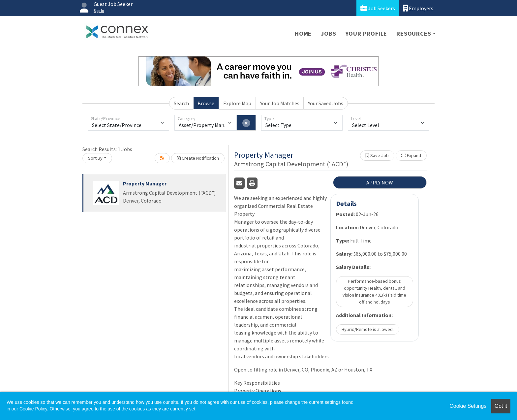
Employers (418, 8)
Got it (501, 406)
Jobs (328, 33)
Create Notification (198, 158)
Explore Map (237, 103)
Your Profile (366, 33)
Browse (206, 103)
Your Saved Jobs (326, 103)
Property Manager (145, 183)
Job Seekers (378, 8)
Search (181, 103)
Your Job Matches (280, 103)
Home (303, 33)
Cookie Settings (468, 406)
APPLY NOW (380, 182)
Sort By (95, 158)
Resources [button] (414, 33)
